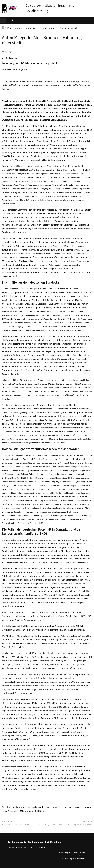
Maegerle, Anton (15, 28)
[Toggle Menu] (3, 20)
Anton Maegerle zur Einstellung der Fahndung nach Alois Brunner (66, 825)
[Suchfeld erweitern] (12, 20)
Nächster (86, 821)
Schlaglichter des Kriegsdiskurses (15, 825)
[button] (92, 2)
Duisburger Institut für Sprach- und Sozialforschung (35, 842)
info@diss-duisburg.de (77, 859)
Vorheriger (8, 821)
